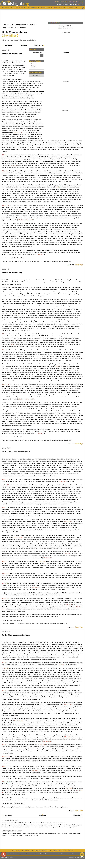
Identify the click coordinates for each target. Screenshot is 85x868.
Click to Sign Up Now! (74, 2)
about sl (63, 850)
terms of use (16, 850)
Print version (34, 64)
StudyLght (13, 4)
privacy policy (27, 850)
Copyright (33, 66)
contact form (72, 854)
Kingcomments (8, 27)
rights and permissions (42, 850)
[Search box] (35, 55)
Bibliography (34, 68)
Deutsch (32, 25)
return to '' (76, 265)
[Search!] (42, 55)
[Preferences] (83, 8)
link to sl (71, 850)
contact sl (55, 850)
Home (5, 25)
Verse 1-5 (5, 50)
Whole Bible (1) (35, 75)
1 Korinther (21, 27)
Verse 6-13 (6, 448)
